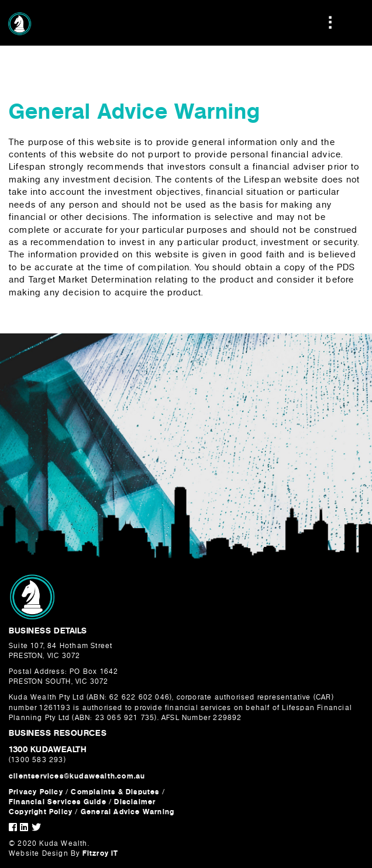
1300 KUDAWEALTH (47, 749)
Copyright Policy (42, 812)
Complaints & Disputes (115, 792)
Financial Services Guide (58, 802)
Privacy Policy (36, 792)
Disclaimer (135, 802)
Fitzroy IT (101, 853)
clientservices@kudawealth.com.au (77, 776)
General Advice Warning (128, 812)
